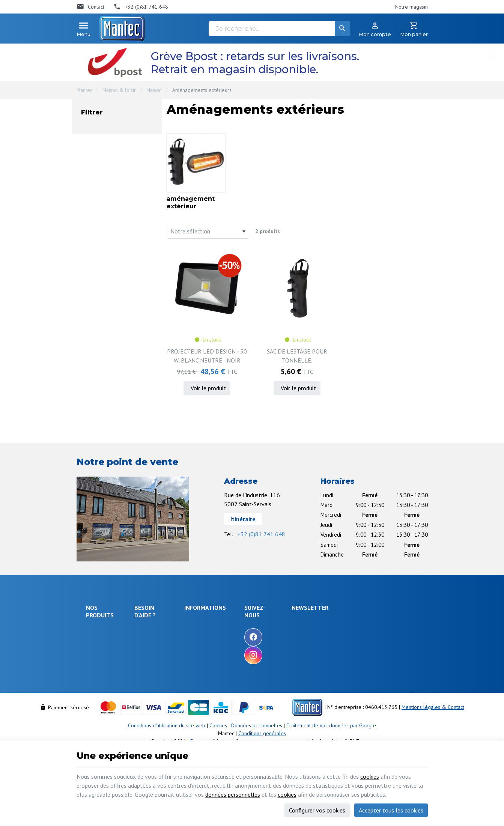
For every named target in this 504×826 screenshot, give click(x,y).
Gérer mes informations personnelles (165, 716)
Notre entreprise (247, 623)
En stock (108, 186)
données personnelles (233, 794)
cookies (370, 776)
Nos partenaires (246, 663)
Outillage (96, 678)
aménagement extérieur (124, 147)
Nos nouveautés (247, 643)
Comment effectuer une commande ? (165, 627)
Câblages (96, 688)
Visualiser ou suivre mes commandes (165, 680)
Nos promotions (246, 633)
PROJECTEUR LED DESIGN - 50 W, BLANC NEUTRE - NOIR (207, 356)
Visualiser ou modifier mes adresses (168, 698)
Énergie (95, 640)
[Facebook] (298, 637)
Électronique (100, 630)
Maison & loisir (119, 90)
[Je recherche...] (279, 29)
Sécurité (95, 650)
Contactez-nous (246, 653)
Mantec (84, 90)
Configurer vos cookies (317, 810)
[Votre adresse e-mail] (373, 630)
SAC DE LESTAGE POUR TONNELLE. (297, 356)
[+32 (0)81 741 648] (141, 7)
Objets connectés (97, 664)
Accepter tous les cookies (391, 810)
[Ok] (409, 630)
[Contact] (91, 7)
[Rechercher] (342, 29)
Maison (154, 90)
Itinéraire (243, 519)
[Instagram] (298, 655)
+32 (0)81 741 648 (261, 534)
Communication (103, 698)
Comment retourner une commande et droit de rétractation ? (165, 659)
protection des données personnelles (366, 667)
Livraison (148, 641)
